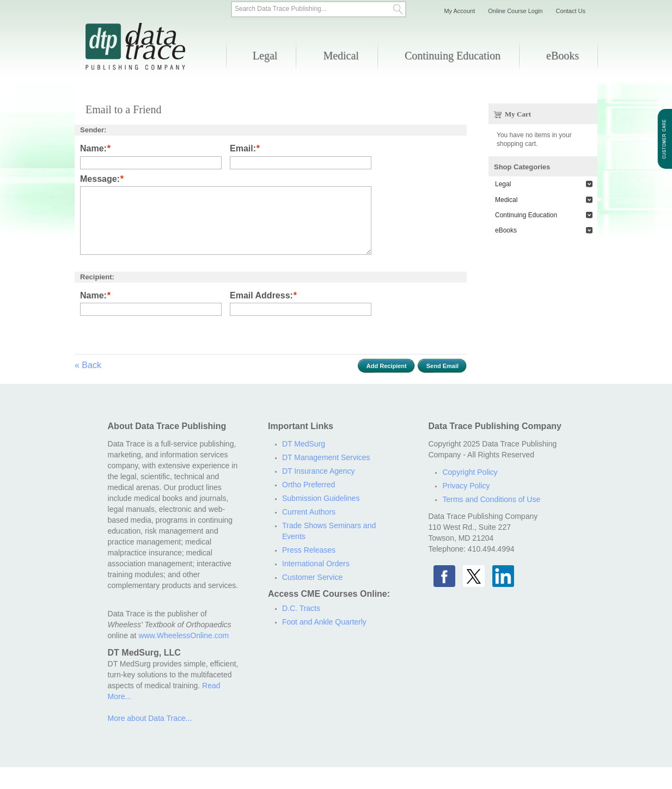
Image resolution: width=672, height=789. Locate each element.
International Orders (316, 564)
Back (88, 365)
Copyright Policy (470, 472)
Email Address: (261, 296)
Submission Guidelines (321, 498)
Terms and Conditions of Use (491, 499)
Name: (93, 149)
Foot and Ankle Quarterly (324, 622)
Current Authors (309, 512)
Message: (100, 179)
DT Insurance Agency (319, 471)
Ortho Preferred (308, 485)
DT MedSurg (304, 444)
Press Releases (309, 550)
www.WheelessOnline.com (184, 635)
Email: (243, 149)
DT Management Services (326, 457)
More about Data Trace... (150, 718)
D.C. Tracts (301, 608)
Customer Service (312, 577)
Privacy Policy (466, 486)
